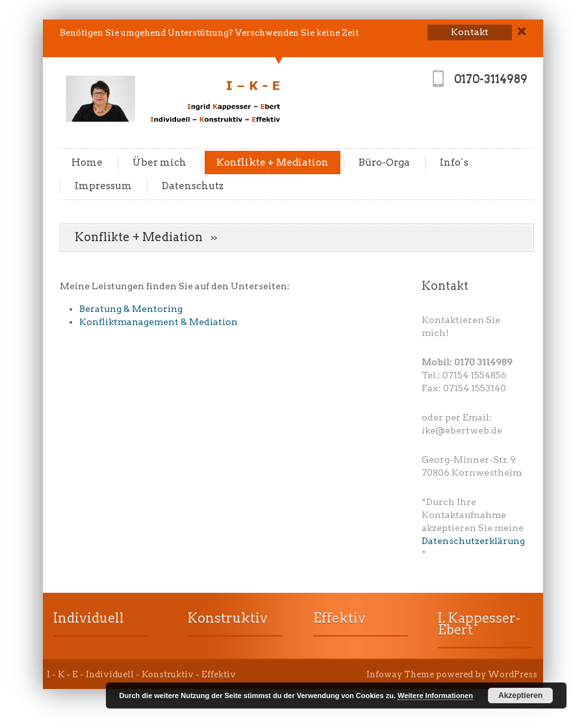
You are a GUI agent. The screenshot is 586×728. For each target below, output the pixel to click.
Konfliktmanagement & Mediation (159, 322)
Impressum (103, 186)
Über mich (159, 162)
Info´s (454, 162)
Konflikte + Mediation (273, 162)
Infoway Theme (400, 674)
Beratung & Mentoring (131, 309)
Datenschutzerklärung (473, 541)
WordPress (513, 674)
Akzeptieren (520, 695)
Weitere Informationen (435, 695)
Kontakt (445, 286)
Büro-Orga (384, 162)
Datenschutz (193, 186)
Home (87, 162)
